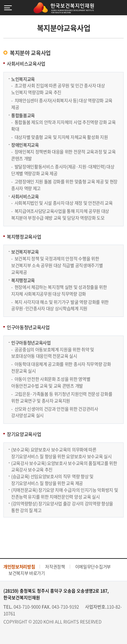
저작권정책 (55, 566)
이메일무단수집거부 (93, 566)
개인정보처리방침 (19, 566)
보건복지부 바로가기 (27, 573)
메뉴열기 (8, 8)
